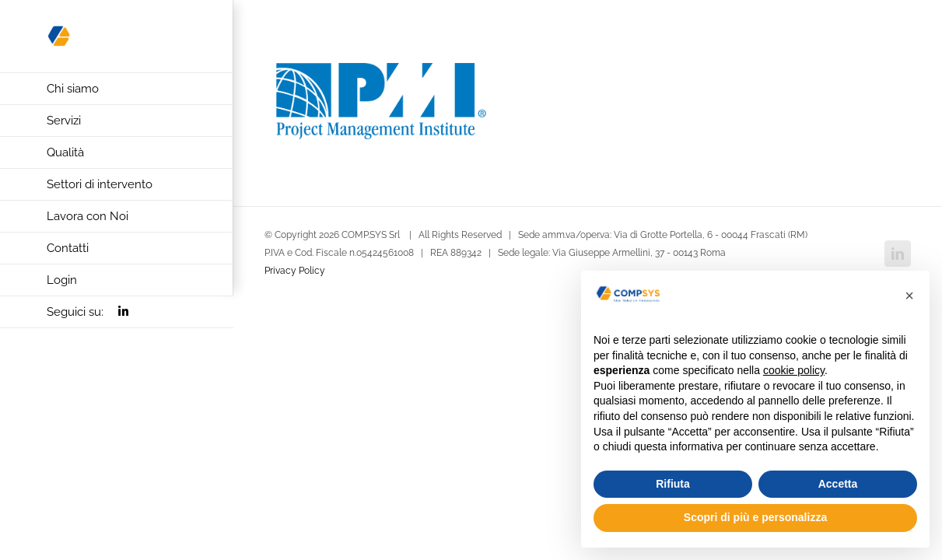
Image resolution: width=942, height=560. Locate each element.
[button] (909, 296)
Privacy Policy (295, 271)
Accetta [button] (838, 484)
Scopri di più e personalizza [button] (755, 517)
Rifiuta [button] (673, 484)
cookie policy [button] (794, 370)
